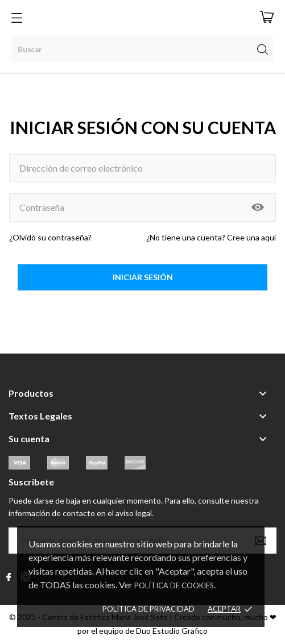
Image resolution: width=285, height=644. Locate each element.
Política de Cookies (174, 585)
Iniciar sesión (143, 277)
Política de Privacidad (148, 609)
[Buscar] (142, 49)
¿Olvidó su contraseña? (50, 237)
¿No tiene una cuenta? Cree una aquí (211, 237)
